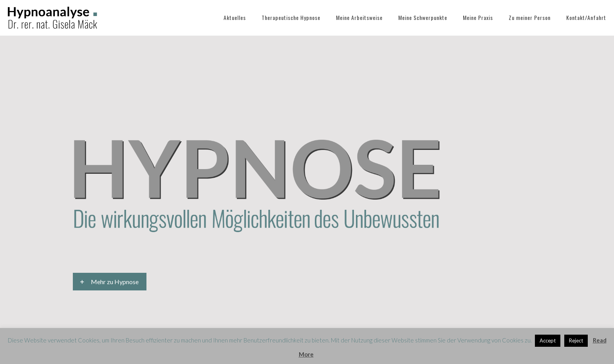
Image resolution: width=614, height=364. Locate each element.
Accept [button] (548, 341)
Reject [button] (576, 341)
